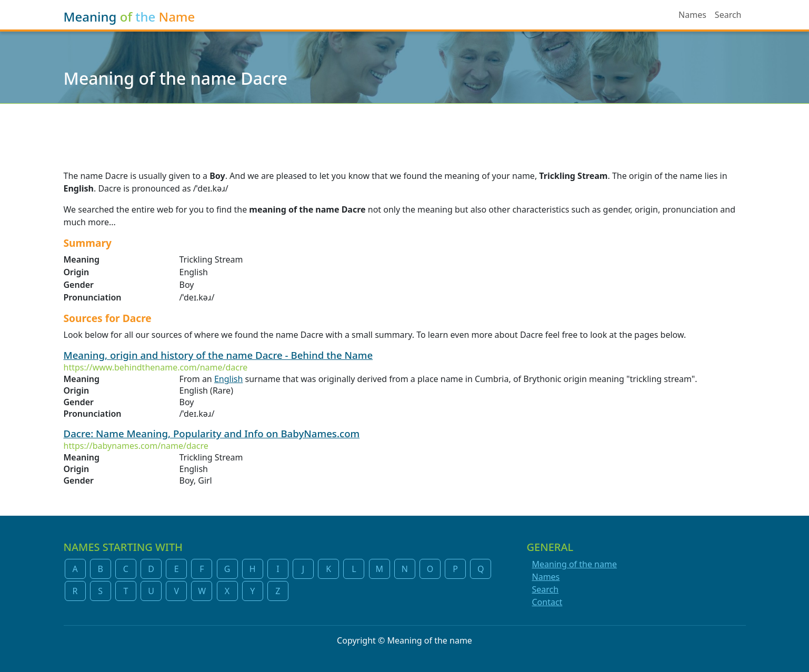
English (228, 379)
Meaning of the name (575, 564)
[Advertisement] (405, 130)
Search (728, 15)
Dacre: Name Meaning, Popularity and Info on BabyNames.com (212, 433)
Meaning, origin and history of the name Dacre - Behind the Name (218, 355)
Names (692, 15)
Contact (547, 602)
